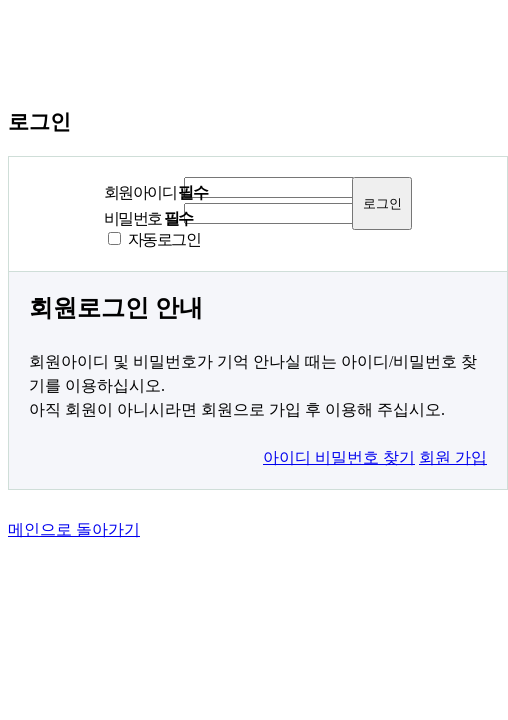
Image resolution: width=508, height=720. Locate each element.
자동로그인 (164, 239)
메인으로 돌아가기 (74, 529)
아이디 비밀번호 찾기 (339, 457)
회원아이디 (155, 192)
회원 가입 (453, 457)
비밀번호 (148, 218)
